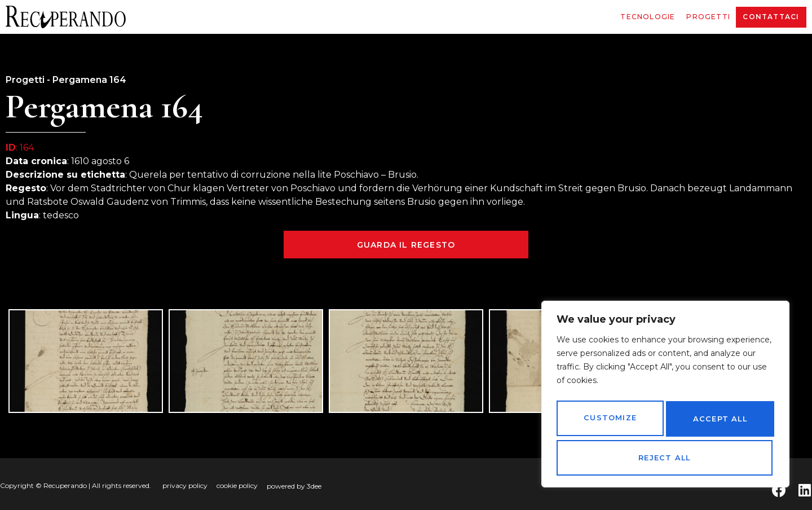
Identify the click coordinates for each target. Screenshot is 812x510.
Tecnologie (648, 17)
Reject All (718, 423)
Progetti (708, 17)
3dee (314, 486)
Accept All (665, 458)
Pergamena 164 (89, 80)
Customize (609, 423)
